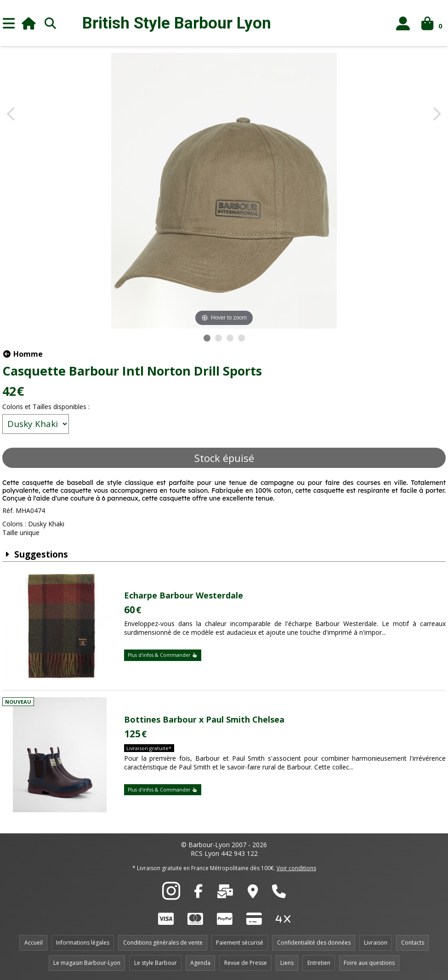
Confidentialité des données (314, 943)
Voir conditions (296, 868)
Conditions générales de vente (163, 943)
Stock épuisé (224, 458)
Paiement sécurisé (240, 943)
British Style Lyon (177, 23)
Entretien (319, 963)
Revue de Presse (246, 963)
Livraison (376, 943)
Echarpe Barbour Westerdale (184, 595)
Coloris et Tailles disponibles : (46, 407)
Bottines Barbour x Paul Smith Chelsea (204, 719)
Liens (287, 963)
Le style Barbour (156, 963)
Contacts (413, 943)
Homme (23, 354)
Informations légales (83, 943)
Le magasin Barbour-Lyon (87, 963)
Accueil (34, 943)
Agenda (200, 963)
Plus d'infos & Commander (163, 655)
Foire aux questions (369, 963)
